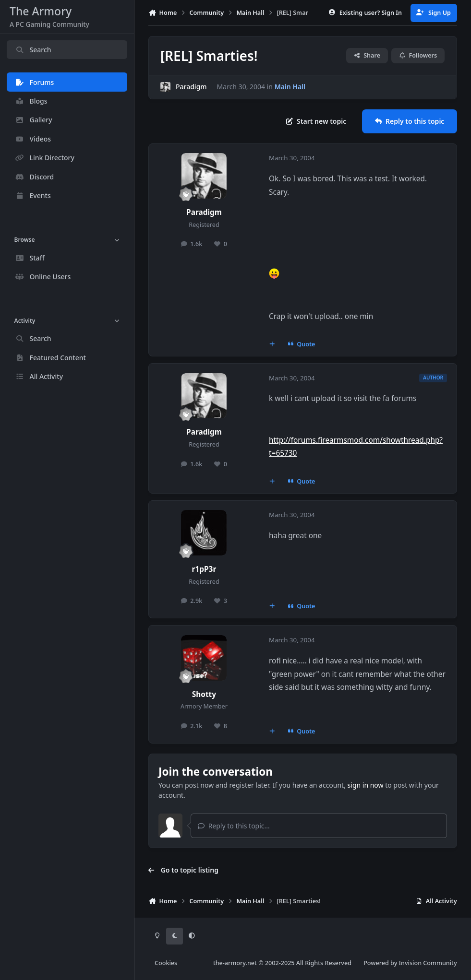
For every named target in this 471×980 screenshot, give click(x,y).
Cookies (166, 963)
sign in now (366, 785)
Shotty (204, 694)
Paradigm (191, 87)
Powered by (410, 963)
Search (33, 50)
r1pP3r (204, 569)
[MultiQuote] (272, 344)
